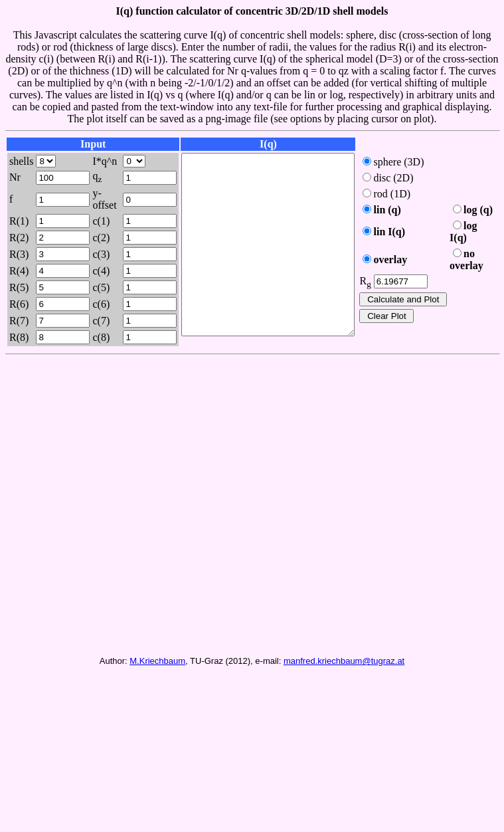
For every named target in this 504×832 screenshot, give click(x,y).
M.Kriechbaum (157, 687)
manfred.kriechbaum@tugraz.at (344, 687)
